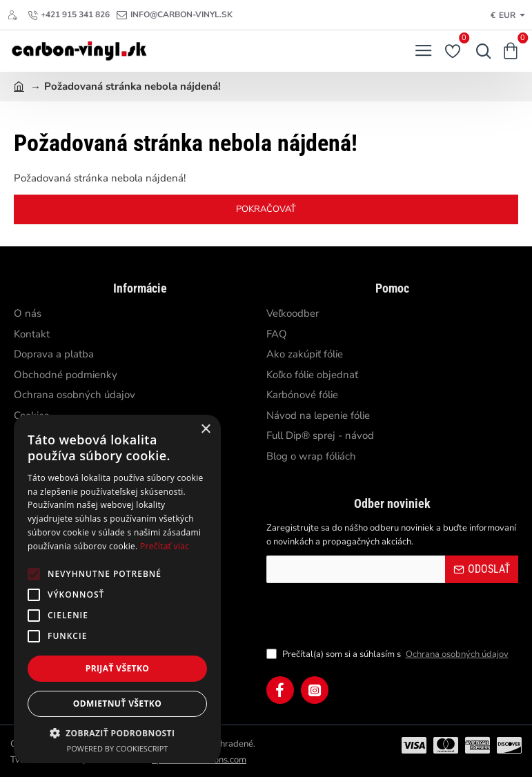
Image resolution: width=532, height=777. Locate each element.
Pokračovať (266, 209)
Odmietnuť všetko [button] (117, 704)
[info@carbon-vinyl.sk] (175, 15)
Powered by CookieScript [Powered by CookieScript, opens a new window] (118, 748)
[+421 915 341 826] (69, 15)
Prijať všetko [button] (118, 668)
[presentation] (363, 615)
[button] (117, 733)
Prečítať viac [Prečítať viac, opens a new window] (165, 546)
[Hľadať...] (480, 51)
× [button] (205, 430)
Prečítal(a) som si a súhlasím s (389, 655)
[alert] (117, 589)
